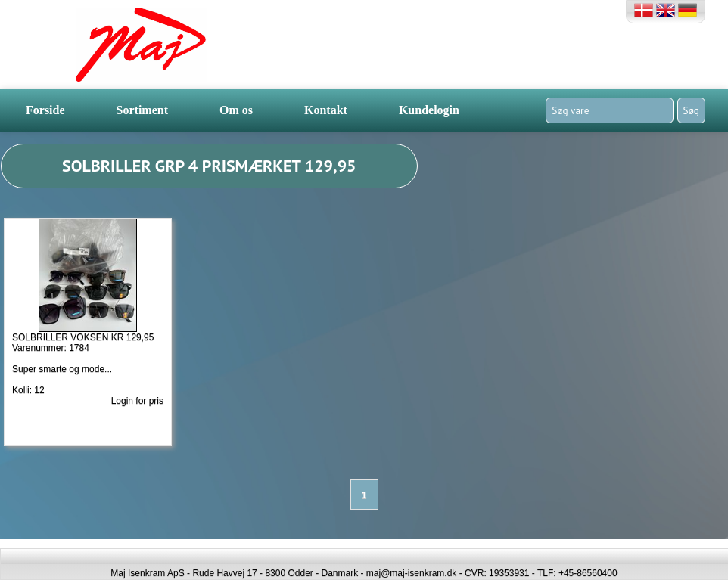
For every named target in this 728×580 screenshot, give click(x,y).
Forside (45, 110)
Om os (236, 110)
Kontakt (326, 110)
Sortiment (142, 110)
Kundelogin (429, 110)
